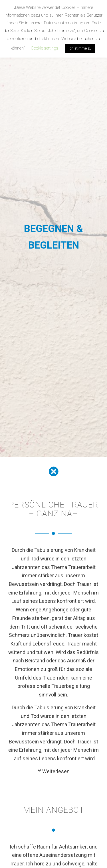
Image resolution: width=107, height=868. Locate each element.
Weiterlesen (56, 771)
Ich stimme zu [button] (80, 48)
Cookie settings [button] (45, 48)
